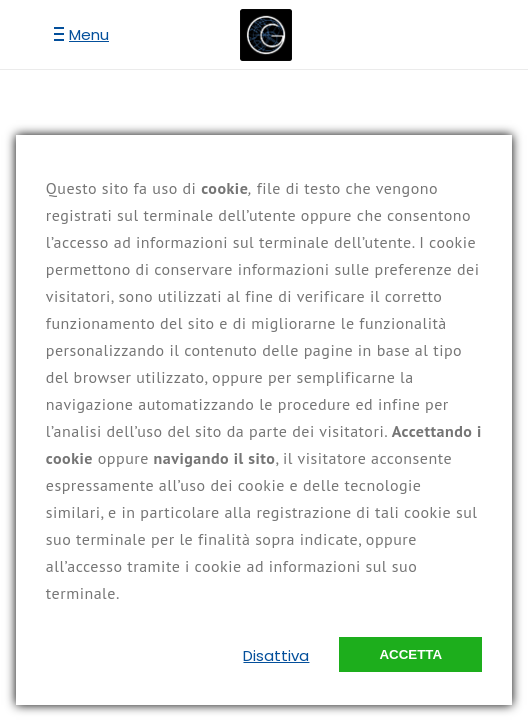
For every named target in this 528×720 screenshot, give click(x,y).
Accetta (410, 654)
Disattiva (276, 655)
